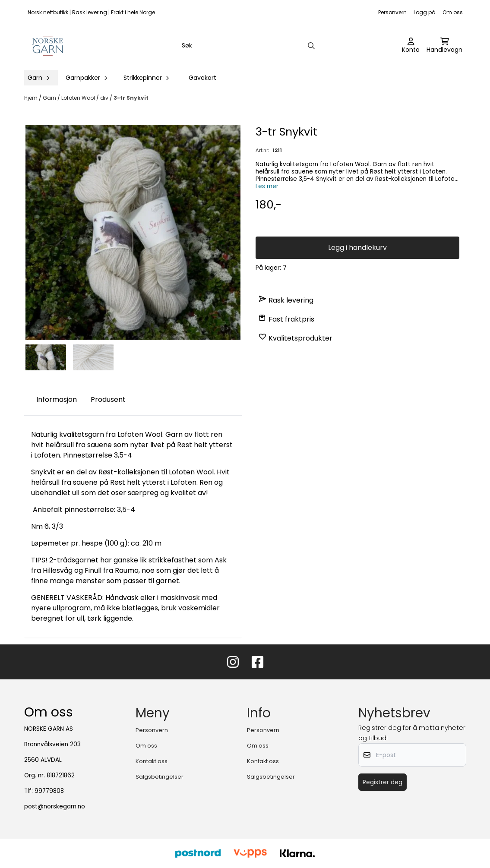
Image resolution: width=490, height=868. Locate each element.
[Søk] (248, 46)
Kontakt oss (152, 761)
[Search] (311, 46)
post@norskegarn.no (55, 806)
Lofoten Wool (79, 98)
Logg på (425, 12)
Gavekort (202, 78)
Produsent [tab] (108, 399)
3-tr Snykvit (131, 98)
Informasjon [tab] (57, 399)
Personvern (392, 12)
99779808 (49, 791)
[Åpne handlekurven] (444, 46)
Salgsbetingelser (160, 777)
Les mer (267, 186)
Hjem (32, 98)
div (105, 98)
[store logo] (48, 46)
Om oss (453, 12)
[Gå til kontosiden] (411, 46)
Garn (50, 98)
